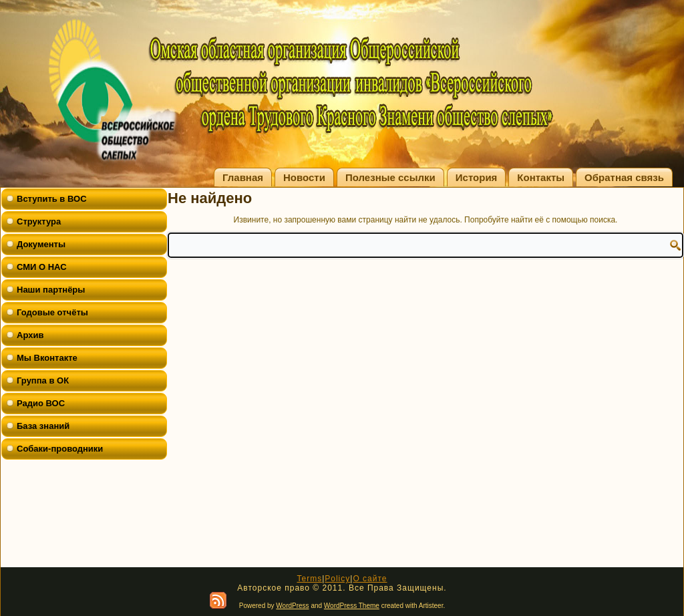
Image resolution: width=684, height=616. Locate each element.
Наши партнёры (51, 290)
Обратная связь (624, 177)
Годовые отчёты (52, 312)
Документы (41, 244)
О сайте (370, 579)
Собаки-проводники (60, 449)
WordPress (292, 606)
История (477, 177)
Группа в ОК (43, 380)
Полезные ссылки (390, 177)
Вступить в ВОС (52, 199)
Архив (30, 335)
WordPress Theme (352, 606)
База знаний (43, 426)
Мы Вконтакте (47, 358)
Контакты (541, 177)
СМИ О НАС (42, 267)
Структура (39, 221)
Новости (304, 177)
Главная (243, 177)
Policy (337, 579)
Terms (309, 579)
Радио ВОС (41, 403)
